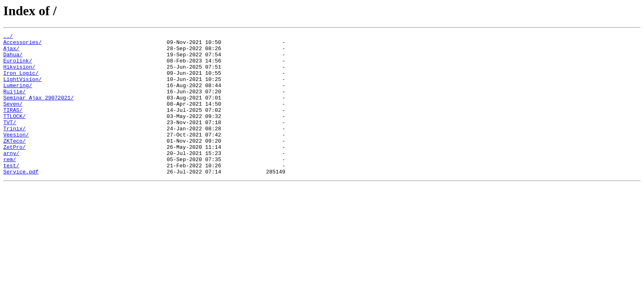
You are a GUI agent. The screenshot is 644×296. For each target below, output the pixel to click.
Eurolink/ (18, 67)
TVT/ (10, 141)
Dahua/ (13, 59)
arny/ (11, 178)
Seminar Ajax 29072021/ (39, 111)
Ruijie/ (15, 104)
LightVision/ (23, 89)
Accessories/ (23, 44)
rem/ (10, 185)
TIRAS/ (13, 126)
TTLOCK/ (15, 133)
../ (8, 37)
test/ (11, 192)
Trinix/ (15, 148)
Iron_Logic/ (21, 81)
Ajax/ (11, 52)
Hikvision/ (19, 74)
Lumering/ (18, 96)
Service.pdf (21, 200)
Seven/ (13, 118)
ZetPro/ (15, 170)
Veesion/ (16, 155)
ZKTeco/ (15, 163)
